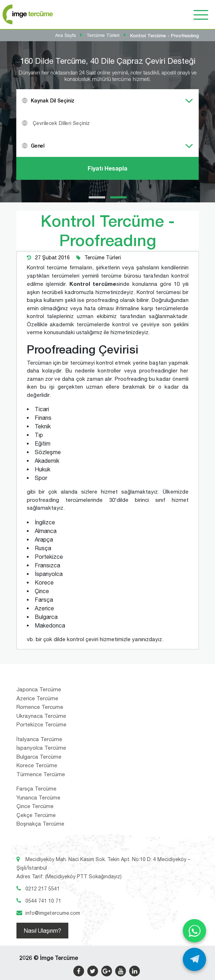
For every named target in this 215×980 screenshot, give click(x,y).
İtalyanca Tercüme (39, 739)
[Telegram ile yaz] (194, 959)
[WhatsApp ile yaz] (194, 931)
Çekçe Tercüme (36, 815)
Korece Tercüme (37, 765)
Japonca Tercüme (39, 689)
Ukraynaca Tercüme (41, 716)
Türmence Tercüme (41, 774)
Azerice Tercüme (37, 698)
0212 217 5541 (43, 889)
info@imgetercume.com (53, 913)
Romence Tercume (40, 707)
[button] (97, 197)
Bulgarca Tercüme (39, 757)
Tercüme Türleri (103, 258)
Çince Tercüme (35, 806)
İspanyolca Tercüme (41, 748)
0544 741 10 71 (43, 901)
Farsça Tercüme (36, 789)
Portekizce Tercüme (41, 724)
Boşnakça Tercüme (40, 824)
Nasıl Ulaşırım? (42, 931)
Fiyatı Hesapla (107, 168)
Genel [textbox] (38, 146)
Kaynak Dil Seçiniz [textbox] (53, 100)
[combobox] (108, 100)
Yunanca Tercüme (38, 798)
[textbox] (117, 123)
